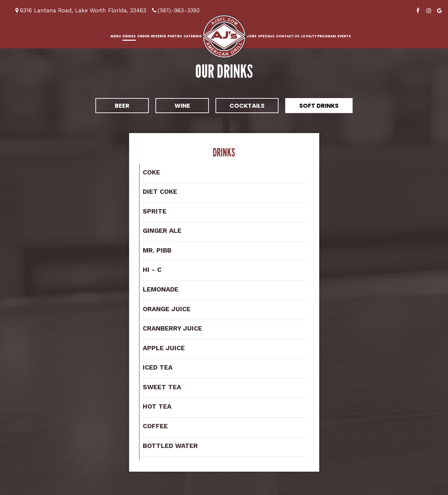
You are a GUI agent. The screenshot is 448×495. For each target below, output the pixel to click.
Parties (175, 36)
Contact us (288, 36)
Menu (116, 36)
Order (143, 36)
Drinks (129, 36)
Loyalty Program (318, 36)
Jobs (252, 36)
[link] (224, 36)
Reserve (158, 36)
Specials (266, 36)
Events (344, 36)
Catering (193, 36)
